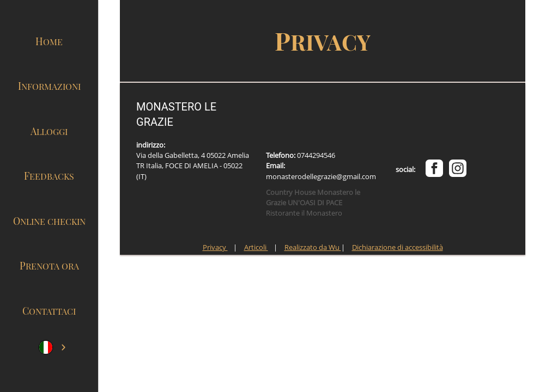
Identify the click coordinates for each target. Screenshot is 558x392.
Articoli (256, 247)
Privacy (215, 247)
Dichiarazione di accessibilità (398, 247)
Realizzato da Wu (313, 247)
